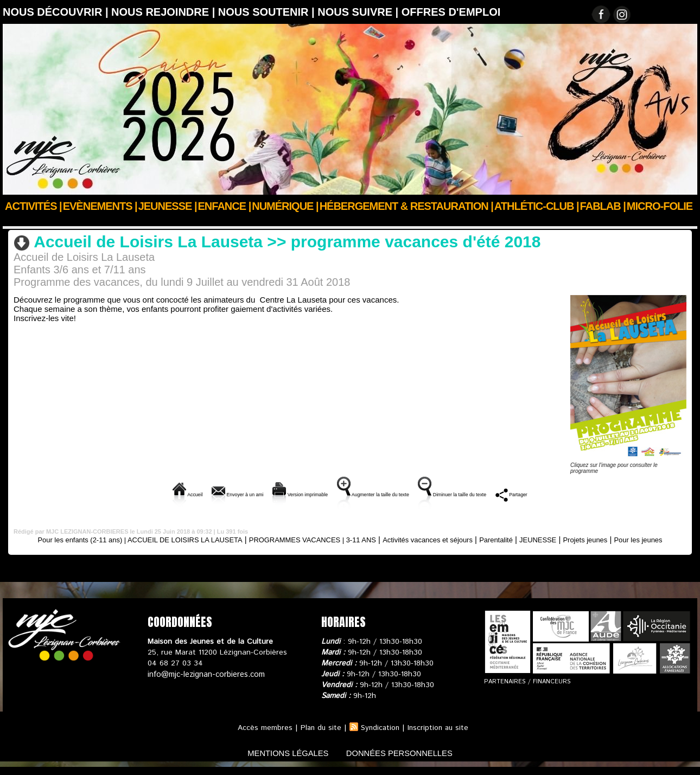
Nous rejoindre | (165, 12)
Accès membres (262, 736)
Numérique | (285, 206)
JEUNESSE (596, 538)
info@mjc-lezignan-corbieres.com (205, 682)
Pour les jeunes (350, 547)
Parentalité (549, 538)
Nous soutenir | (268, 12)
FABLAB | (603, 206)
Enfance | (225, 206)
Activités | (33, 206)
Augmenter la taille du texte (381, 493)
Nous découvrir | (57, 12)
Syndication (380, 736)
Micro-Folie (660, 206)
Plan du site (319, 736)
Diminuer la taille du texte (501, 493)
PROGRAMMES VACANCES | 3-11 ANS (131, 221)
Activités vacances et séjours (470, 538)
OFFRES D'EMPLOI (451, 12)
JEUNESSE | (168, 206)
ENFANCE (53, 221)
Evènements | (100, 206)
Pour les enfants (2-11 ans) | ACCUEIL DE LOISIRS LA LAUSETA (139, 538)
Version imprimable (272, 493)
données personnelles (406, 761)
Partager (586, 493)
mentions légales (282, 761)
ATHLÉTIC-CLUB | (537, 206)
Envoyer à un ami (181, 493)
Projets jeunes (650, 538)
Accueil (15, 221)
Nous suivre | (359, 12)
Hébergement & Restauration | (406, 206)
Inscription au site (440, 736)
